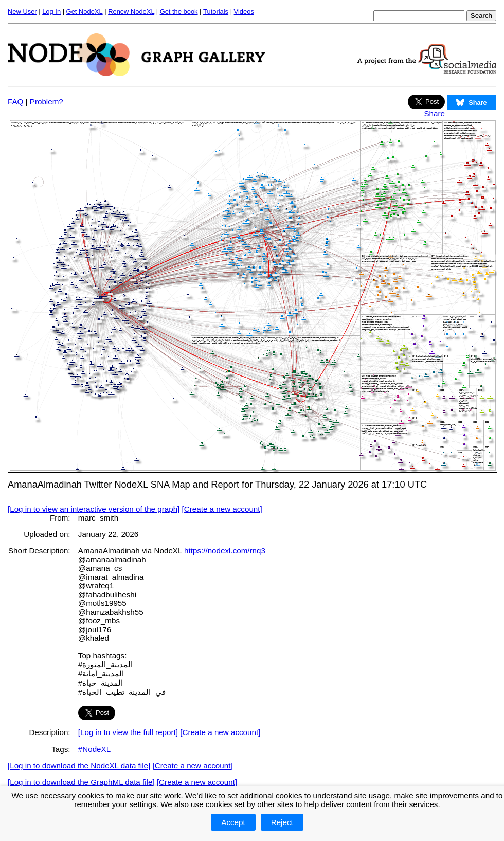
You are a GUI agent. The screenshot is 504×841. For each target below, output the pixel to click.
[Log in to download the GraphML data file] (81, 782)
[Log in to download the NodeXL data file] (79, 766)
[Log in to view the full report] (128, 732)
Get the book (179, 12)
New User (22, 12)
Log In (51, 12)
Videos (244, 12)
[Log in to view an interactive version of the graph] (94, 509)
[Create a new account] (222, 509)
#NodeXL (94, 749)
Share (434, 113)
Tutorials (216, 12)
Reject (282, 822)
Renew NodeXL (131, 12)
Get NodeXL (85, 12)
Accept (233, 822)
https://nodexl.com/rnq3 (225, 551)
